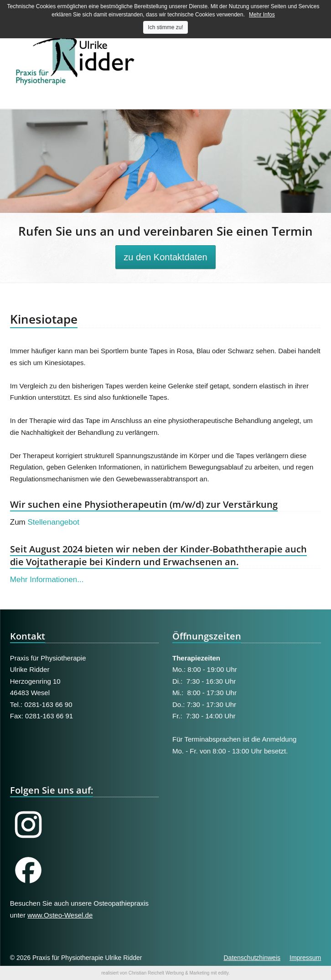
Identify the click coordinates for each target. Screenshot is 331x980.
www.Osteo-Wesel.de (60, 915)
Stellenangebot (54, 522)
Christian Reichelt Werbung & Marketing (169, 973)
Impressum (305, 958)
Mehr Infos (262, 15)
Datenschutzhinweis (252, 958)
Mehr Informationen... (47, 580)
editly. (224, 973)
